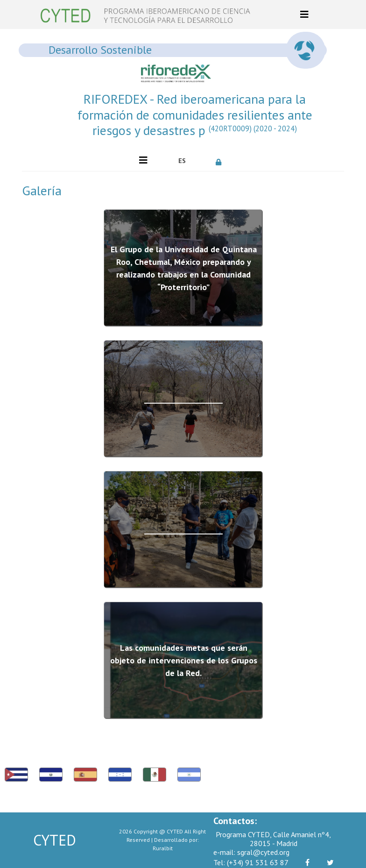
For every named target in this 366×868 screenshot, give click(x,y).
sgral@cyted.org (251, 852)
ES (182, 161)
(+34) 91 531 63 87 (251, 862)
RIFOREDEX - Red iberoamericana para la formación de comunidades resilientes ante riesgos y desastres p (195, 115)
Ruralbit (163, 848)
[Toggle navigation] (304, 14)
